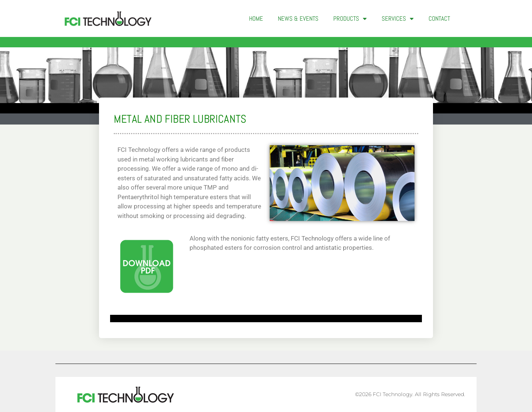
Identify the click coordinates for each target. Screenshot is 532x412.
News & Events (298, 18)
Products (350, 19)
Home (256, 18)
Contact (439, 18)
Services (398, 19)
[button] (469, 18)
